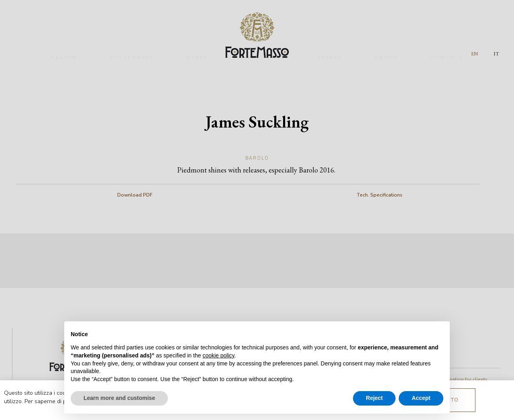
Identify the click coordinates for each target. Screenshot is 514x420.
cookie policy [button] (218, 355)
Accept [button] (421, 398)
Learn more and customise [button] (119, 398)
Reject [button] (374, 398)
